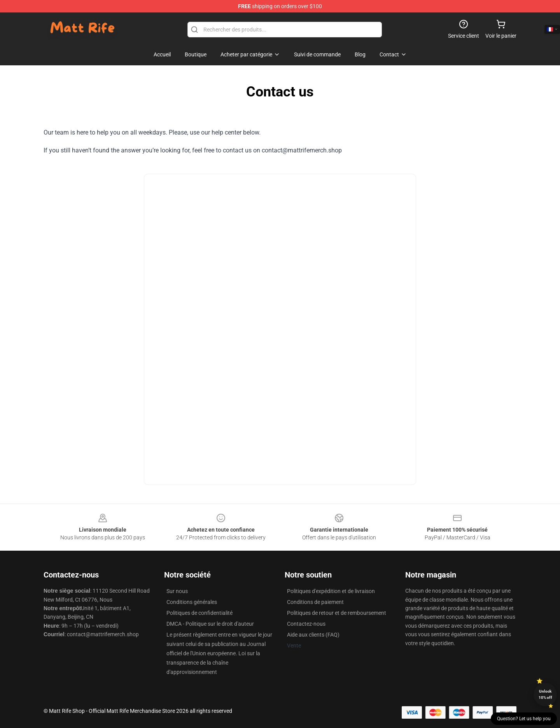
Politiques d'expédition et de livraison (331, 591)
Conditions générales (192, 602)
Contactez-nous (306, 624)
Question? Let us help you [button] (524, 719)
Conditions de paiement (315, 602)
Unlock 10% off (545, 694)
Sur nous (177, 591)
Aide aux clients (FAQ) (313, 635)
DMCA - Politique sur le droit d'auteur (210, 624)
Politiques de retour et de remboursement (337, 613)
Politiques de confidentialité (199, 613)
